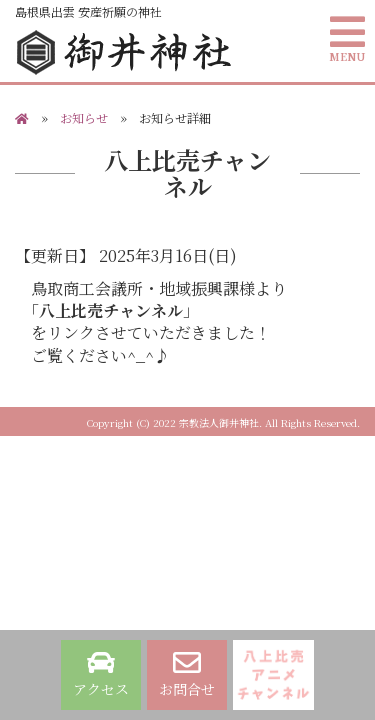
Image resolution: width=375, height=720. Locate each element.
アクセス (101, 674)
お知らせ (84, 117)
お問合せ (187, 674)
